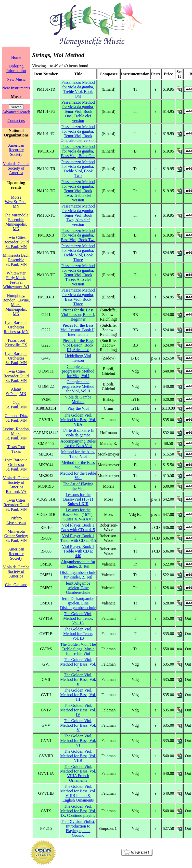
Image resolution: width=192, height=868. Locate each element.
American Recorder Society (16, 150)
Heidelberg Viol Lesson (78, 358)
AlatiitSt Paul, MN (16, 391)
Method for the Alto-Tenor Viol (78, 454)
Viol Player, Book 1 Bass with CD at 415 (78, 527)
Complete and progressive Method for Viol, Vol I (78, 371)
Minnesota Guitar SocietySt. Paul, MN (16, 536)
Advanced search (16, 112)
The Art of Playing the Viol (78, 486)
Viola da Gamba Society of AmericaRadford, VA (16, 485)
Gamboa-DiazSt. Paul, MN (16, 418)
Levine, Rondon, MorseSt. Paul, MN (16, 433)
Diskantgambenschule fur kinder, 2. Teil (78, 575)
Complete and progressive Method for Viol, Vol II (78, 386)
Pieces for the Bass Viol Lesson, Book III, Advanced (78, 345)
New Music (16, 79)
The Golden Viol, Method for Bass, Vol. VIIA (78, 420)
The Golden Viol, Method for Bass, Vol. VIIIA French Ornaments (78, 773)
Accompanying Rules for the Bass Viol (78, 443)
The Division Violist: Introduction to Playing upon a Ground (78, 828)
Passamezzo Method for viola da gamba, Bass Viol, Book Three (78, 297)
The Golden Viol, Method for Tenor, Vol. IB (78, 634)
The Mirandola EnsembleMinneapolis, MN (16, 222)
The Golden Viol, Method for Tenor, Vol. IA (78, 618)
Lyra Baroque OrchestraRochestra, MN (16, 327)
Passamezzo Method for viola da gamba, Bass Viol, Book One (78, 151)
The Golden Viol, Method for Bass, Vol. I (78, 664)
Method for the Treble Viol (78, 476)
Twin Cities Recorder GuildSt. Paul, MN (16, 242)
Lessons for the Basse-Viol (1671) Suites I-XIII (78, 499)
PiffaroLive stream (16, 520)
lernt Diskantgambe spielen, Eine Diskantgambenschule (78, 603)
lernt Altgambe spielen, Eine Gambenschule (78, 588)
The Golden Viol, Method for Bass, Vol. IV (78, 710)
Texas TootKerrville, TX (16, 343)
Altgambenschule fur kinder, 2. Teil (78, 564)
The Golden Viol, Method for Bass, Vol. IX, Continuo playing (78, 811)
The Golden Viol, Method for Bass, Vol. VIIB (78, 756)
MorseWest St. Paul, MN (16, 202)
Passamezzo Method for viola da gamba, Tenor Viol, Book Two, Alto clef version (78, 215)
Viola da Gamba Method (78, 399)
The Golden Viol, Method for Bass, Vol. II (78, 679)
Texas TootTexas (16, 449)
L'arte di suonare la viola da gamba (78, 433)
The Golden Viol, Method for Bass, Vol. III (78, 695)
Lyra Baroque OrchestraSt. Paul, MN (16, 358)
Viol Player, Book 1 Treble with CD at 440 (78, 551)
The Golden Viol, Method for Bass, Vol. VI (78, 741)
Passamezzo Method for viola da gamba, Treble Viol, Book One (78, 89)
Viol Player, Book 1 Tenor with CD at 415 (78, 538)
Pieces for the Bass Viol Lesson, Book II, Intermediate (78, 330)
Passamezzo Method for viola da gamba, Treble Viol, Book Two (78, 169)
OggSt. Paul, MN (16, 405)
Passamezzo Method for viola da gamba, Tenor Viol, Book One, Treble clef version (78, 111)
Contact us (16, 121)
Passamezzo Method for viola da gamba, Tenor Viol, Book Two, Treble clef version (78, 191)
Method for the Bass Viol (78, 465)
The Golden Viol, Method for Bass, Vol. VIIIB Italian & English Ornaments (78, 793)
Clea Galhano (16, 585)
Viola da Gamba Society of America (16, 168)
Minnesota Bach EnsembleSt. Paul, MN (16, 260)
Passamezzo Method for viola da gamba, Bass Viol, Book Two (78, 235)
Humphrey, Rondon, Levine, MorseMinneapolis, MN (16, 305)
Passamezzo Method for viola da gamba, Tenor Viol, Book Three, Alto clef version (78, 275)
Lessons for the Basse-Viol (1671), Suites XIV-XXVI (78, 514)
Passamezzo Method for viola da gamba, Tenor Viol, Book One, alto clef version (78, 134)
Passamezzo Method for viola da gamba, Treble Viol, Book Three (78, 253)
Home (16, 57)
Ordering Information (16, 68)
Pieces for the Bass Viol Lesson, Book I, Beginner (78, 315)
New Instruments (16, 88)
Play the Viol (78, 408)
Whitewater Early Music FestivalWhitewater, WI (16, 280)
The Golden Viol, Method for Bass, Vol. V (78, 725)
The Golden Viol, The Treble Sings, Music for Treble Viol (78, 649)
